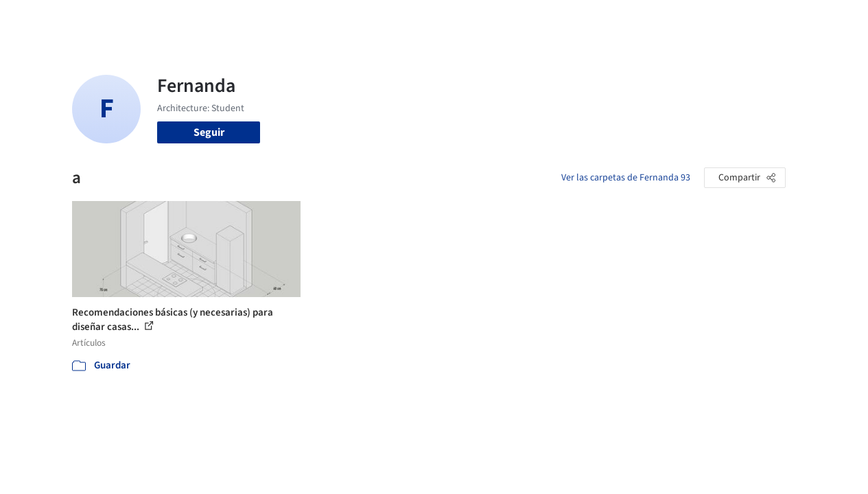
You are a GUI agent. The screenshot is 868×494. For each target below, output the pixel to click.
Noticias (546, 19)
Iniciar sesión (666, 19)
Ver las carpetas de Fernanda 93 (626, 178)
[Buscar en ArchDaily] (215, 19)
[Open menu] (825, 19)
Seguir (209, 132)
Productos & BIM (476, 19)
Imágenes (403, 19)
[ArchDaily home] (44, 19)
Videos (591, 19)
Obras (356, 19)
